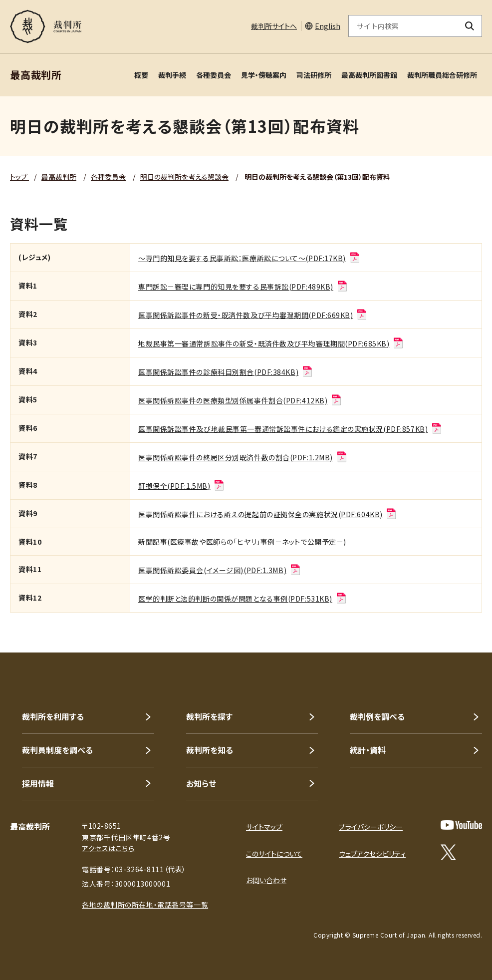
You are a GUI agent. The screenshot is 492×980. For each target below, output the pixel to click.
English (328, 26)
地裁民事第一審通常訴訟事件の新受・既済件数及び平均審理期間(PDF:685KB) (271, 343)
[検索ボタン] (470, 26)
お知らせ (201, 783)
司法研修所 (314, 75)
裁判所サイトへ (274, 26)
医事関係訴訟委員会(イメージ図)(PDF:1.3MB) (220, 570)
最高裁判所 (59, 177)
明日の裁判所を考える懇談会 (184, 177)
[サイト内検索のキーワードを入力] (403, 26)
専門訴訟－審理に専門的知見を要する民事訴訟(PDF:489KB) (243, 287)
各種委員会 (214, 75)
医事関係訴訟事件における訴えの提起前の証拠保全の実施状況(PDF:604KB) (268, 514)
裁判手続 (172, 75)
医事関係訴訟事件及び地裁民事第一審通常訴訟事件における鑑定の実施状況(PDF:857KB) (290, 429)
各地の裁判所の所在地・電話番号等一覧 (145, 905)
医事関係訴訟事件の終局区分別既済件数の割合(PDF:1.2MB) (243, 457)
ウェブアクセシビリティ (372, 854)
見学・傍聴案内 (264, 75)
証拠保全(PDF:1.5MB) (182, 486)
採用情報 (38, 783)
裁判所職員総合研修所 (442, 75)
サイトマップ (264, 827)
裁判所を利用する (53, 716)
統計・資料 (368, 750)
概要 (141, 75)
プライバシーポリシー (371, 827)
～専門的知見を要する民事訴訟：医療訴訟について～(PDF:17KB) (249, 258)
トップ (19, 177)
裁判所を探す (209, 716)
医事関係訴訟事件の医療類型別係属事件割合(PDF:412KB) (240, 400)
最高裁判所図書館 (369, 75)
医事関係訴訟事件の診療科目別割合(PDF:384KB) (226, 372)
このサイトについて (274, 854)
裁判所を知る (210, 750)
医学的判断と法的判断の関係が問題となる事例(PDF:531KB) (243, 599)
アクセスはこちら (108, 848)
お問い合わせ (266, 880)
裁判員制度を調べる (57, 750)
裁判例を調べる (377, 716)
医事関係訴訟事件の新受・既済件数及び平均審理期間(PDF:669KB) (253, 315)
